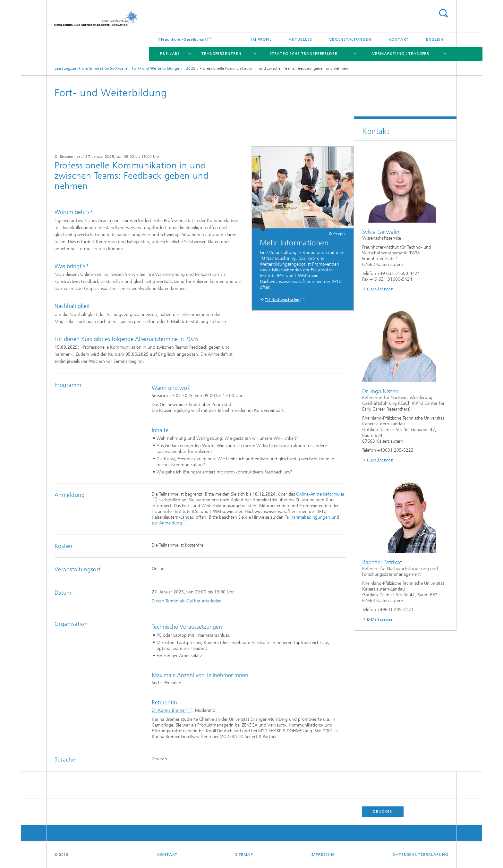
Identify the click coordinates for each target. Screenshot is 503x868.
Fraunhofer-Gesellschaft (184, 39)
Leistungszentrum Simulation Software (91, 68)
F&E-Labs (170, 54)
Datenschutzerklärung (420, 855)
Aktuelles (300, 39)
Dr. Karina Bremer (169, 710)
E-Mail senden (380, 289)
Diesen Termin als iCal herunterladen (187, 601)
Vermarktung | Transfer (401, 54)
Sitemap (244, 855)
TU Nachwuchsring (282, 300)
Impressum (323, 855)
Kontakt (399, 39)
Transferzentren (222, 54)
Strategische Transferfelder (304, 54)
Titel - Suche (443, 13)
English (435, 39)
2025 (191, 68)
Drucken (383, 812)
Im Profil (261, 39)
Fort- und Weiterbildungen (157, 68)
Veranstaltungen (350, 39)
